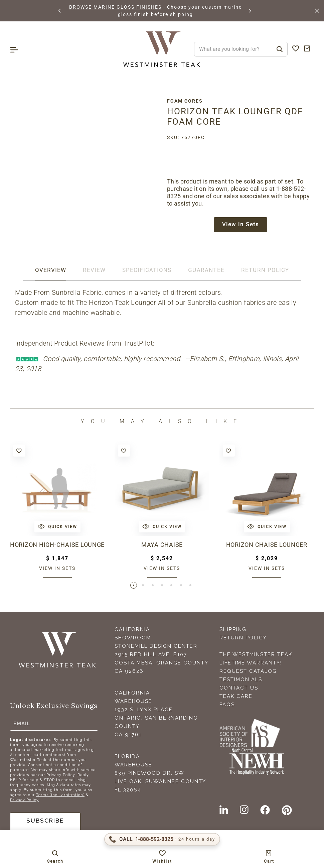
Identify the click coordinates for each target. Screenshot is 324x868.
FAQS (227, 706)
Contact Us (239, 689)
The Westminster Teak (256, 656)
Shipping (233, 631)
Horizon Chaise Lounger (267, 546)
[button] (60, 11)
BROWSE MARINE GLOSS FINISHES (115, 7)
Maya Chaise (162, 546)
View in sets (57, 569)
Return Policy (243, 639)
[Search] (280, 49)
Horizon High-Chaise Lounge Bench (57, 546)
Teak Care (236, 698)
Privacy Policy (24, 801)
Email (22, 725)
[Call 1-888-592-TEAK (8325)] (162, 839)
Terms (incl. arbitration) (60, 796)
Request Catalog (248, 672)
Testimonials (241, 681)
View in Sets (240, 225)
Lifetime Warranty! (251, 664)
